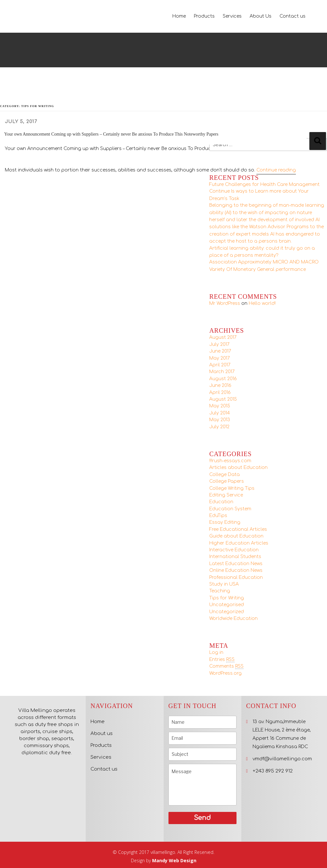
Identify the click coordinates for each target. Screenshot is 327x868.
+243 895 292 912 (273, 771)
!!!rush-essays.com (230, 461)
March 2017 (222, 372)
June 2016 (220, 385)
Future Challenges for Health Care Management (264, 184)
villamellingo (163, 852)
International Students (235, 557)
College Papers (227, 481)
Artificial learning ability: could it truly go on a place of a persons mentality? (262, 252)
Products (204, 16)
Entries (222, 660)
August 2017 (223, 337)
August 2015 (223, 399)
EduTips (218, 516)
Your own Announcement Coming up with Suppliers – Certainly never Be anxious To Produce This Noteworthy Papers (111, 134)
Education (221, 502)
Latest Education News (236, 564)
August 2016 (223, 379)
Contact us (293, 16)
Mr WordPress (225, 303)
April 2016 (220, 392)
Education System (230, 509)
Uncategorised (227, 605)
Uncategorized (227, 612)
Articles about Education (238, 467)
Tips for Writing (227, 598)
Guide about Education (236, 536)
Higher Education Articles (239, 543)
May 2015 (220, 406)
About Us (261, 16)
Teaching (220, 591)
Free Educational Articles (238, 529)
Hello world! (262, 303)
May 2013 (220, 420)
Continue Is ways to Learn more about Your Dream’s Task (259, 195)
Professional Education (236, 577)
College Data (224, 475)
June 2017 (220, 351)
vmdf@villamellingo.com (282, 759)
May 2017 (219, 358)
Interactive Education (234, 550)
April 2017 (220, 365)
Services (232, 16)
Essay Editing (225, 522)
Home (179, 16)
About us (102, 734)
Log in (216, 652)
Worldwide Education (233, 618)
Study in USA (224, 584)
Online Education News (236, 570)
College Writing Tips (232, 488)
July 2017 (219, 344)
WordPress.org (225, 673)
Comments (226, 666)
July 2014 (219, 413)
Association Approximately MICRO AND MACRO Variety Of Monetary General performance (264, 266)
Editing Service (226, 495)
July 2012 (219, 427)
